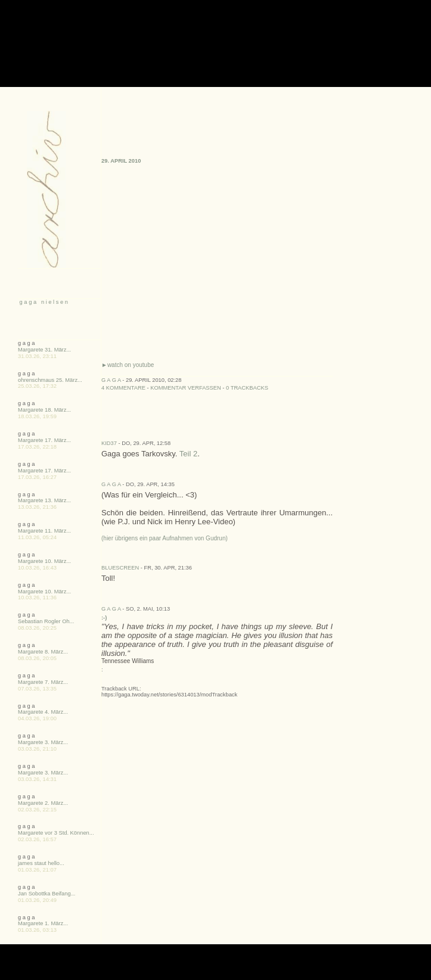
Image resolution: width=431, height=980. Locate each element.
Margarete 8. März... (43, 652)
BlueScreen (120, 568)
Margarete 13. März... (44, 500)
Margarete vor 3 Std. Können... (56, 833)
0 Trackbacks (247, 388)
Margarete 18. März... (44, 410)
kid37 (109, 443)
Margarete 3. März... (43, 742)
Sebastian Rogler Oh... (46, 621)
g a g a (111, 380)
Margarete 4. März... (43, 712)
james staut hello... (41, 863)
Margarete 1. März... (43, 923)
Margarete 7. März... (43, 682)
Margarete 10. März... (44, 561)
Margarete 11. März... (44, 531)
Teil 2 (188, 454)
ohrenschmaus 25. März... (50, 380)
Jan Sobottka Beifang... (46, 894)
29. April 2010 (121, 161)
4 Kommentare (123, 388)
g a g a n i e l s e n (43, 302)
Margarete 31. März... (44, 350)
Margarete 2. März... (43, 803)
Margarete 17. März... (44, 440)
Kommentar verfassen (186, 388)
